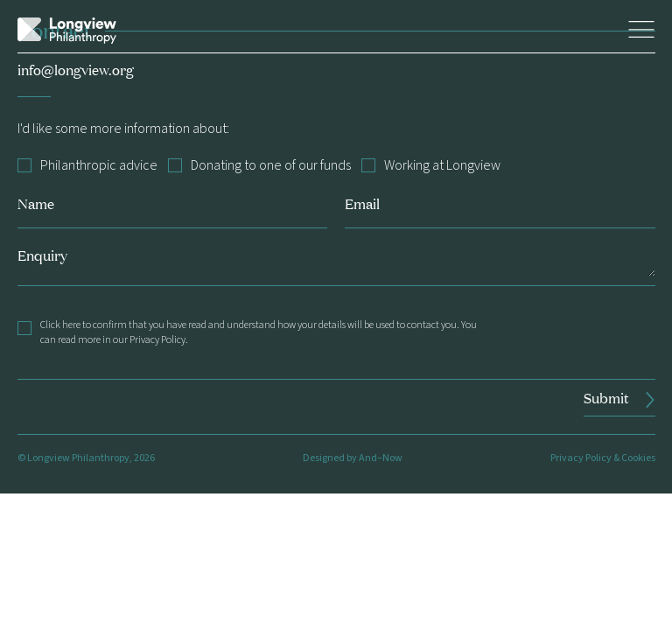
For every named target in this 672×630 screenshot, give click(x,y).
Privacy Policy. (159, 340)
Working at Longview (431, 166)
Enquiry (42, 255)
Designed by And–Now (353, 458)
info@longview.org (76, 69)
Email (362, 203)
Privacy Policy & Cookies (603, 458)
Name (36, 203)
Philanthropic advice (87, 166)
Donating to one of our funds (259, 166)
